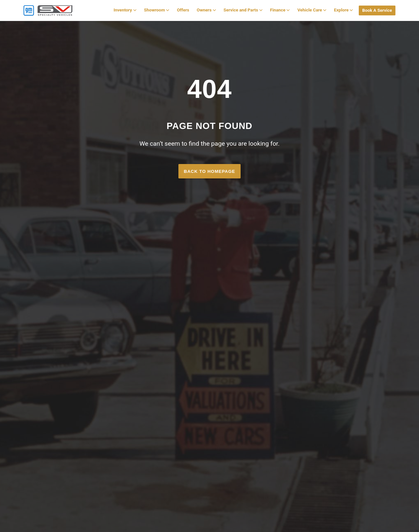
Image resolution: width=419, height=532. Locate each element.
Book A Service (377, 10)
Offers (183, 10)
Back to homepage (210, 171)
